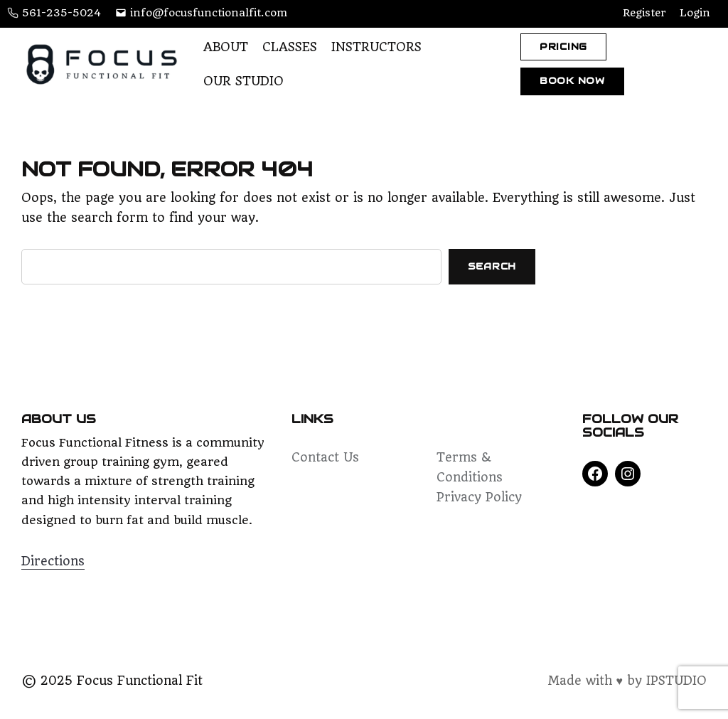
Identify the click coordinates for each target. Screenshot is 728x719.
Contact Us (325, 457)
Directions (53, 561)
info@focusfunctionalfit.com (209, 13)
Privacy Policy (479, 497)
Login (695, 13)
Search (492, 266)
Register (644, 13)
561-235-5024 (61, 13)
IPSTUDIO (676, 681)
